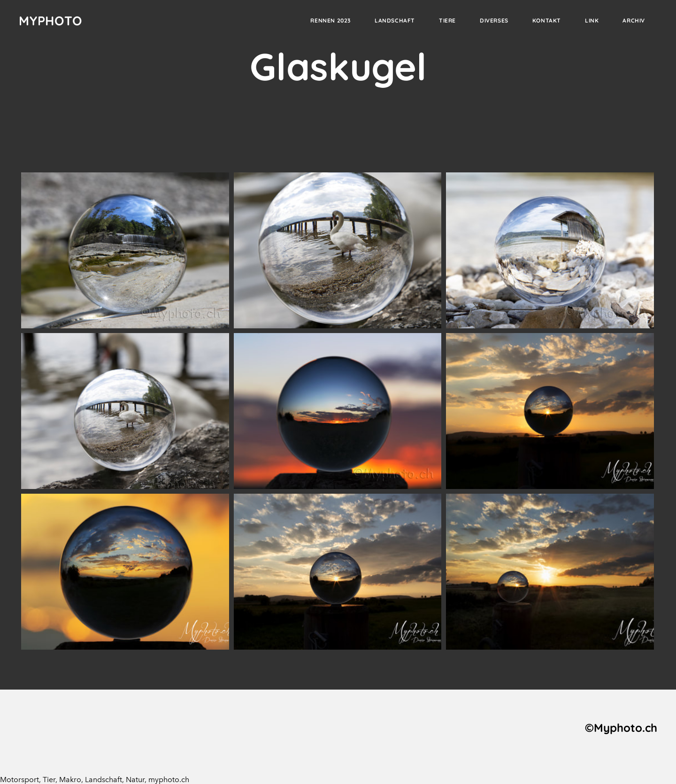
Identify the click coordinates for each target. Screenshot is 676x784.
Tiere (447, 20)
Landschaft (395, 20)
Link (592, 20)
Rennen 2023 (330, 20)
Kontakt (547, 20)
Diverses (494, 20)
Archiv (634, 20)
